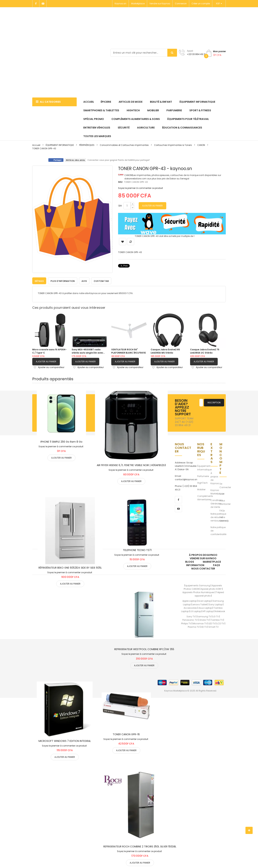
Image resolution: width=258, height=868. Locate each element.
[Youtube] (43, 4)
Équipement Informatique (204, 468)
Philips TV (186, 623)
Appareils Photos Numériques (198, 592)
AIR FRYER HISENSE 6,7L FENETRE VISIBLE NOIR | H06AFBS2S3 (131, 465)
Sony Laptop (216, 604)
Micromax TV (200, 623)
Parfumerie (203, 476)
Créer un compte (201, 3)
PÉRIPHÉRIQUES (87, 145)
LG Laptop (196, 611)
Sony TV (191, 617)
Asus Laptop (205, 608)
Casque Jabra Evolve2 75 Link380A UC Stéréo (205, 351)
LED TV (212, 623)
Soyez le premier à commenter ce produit (140, 188)
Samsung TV (204, 617)
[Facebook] (36, 4)
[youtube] (178, 508)
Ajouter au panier (46, 362)
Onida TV (204, 620)
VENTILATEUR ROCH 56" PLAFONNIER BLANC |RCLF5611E (129, 351)
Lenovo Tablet (200, 604)
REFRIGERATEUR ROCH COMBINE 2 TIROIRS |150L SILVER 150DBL (140, 846)
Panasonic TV (190, 620)
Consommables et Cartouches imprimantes (124, 145)
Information (195, 565)
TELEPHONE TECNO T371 (137, 550)
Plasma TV (194, 627)
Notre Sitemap (224, 519)
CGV (222, 494)
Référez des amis (75, 160)
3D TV (204, 627)
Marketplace (138, 3)
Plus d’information (63, 281)
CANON (201, 145)
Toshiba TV (217, 620)
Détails (39, 281)
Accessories (190, 608)
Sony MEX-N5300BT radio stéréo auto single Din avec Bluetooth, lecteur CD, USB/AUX (87, 351)
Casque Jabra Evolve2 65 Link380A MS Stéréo (165, 351)
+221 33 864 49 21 (196, 54)
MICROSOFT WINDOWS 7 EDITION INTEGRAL (65, 741)
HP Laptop (208, 611)
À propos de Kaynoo (215, 478)
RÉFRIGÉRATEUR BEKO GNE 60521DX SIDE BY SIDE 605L (70, 568)
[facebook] (178, 499)
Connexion (181, 3)
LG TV (216, 617)
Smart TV (214, 627)
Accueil (36, 145)
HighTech (202, 483)
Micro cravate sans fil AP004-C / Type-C (49, 351)
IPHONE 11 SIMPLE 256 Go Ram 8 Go (61, 442)
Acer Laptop (205, 601)
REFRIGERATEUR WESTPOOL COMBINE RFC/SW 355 (144, 649)
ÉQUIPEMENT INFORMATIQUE (60, 145)
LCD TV (220, 623)
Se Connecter (225, 485)
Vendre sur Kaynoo (160, 3)
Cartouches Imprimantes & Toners (173, 145)
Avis (84, 281)
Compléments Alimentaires (205, 498)
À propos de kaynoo (203, 555)
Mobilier (201, 489)
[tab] (39, 281)
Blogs (190, 562)
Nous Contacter (225, 502)
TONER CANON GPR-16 (126, 734)
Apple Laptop (189, 601)
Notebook (220, 611)
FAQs (222, 511)
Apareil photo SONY (211, 589)
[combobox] (144, 53)
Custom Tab (101, 281)
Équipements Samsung (197, 585)
